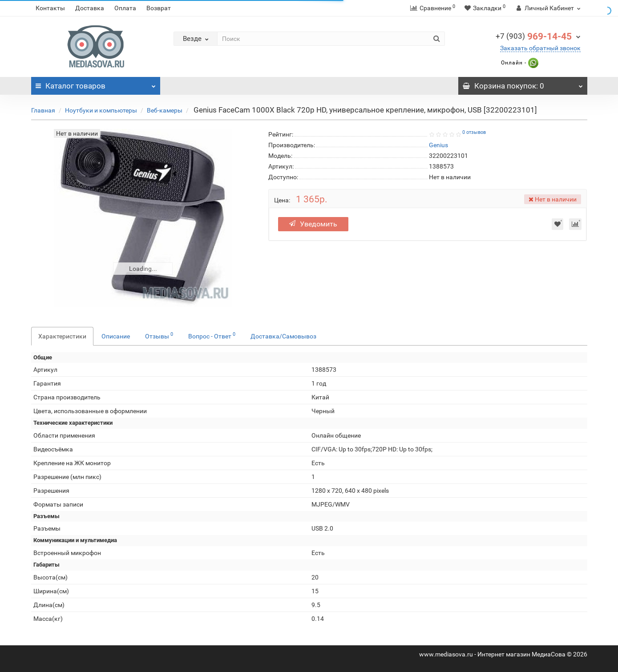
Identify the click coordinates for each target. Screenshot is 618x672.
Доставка (90, 8)
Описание (116, 336)
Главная (43, 110)
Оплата (125, 8)
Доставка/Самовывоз (283, 336)
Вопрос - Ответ (212, 335)
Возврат (159, 8)
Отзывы (159, 335)
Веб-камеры (165, 110)
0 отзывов (474, 132)
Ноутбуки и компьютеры (101, 110)
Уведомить (313, 224)
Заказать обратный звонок (540, 48)
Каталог (96, 84)
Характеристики (62, 336)
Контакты (50, 8)
